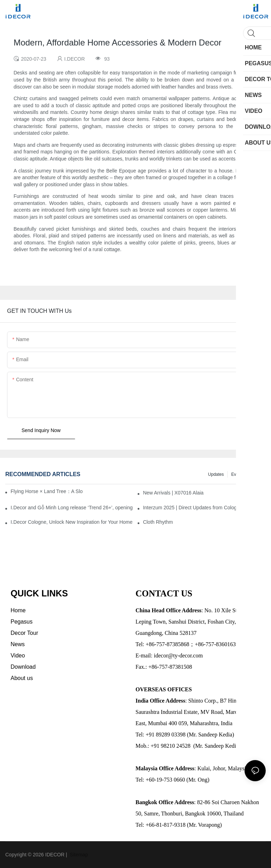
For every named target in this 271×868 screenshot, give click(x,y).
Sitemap (78, 855)
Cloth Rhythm (158, 522)
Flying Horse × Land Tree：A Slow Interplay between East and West (47, 491)
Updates (216, 474)
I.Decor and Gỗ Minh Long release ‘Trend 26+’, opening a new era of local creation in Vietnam (72, 508)
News (257, 474)
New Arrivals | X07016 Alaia (173, 493)
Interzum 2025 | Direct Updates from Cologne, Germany (204, 508)
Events (238, 474)
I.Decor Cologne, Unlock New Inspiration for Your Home (72, 522)
